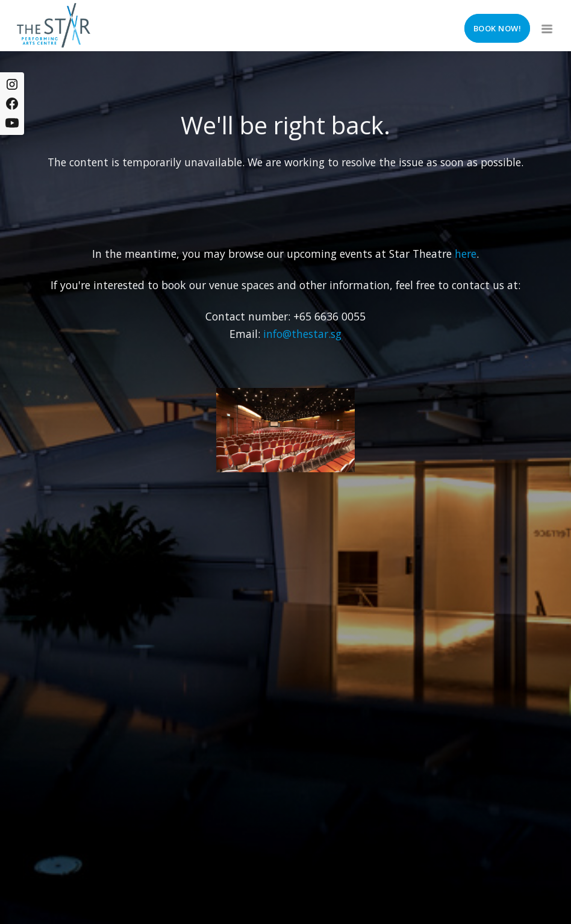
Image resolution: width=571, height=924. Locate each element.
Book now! (498, 28)
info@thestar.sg (302, 334)
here (466, 254)
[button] (546, 25)
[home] (54, 25)
